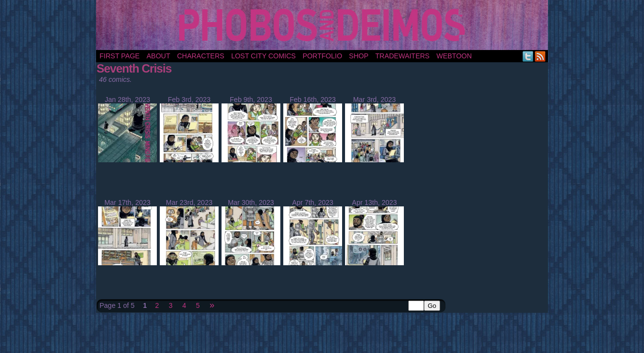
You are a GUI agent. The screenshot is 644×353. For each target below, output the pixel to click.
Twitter (528, 56)
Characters (200, 56)
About (158, 56)
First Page (120, 56)
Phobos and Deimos (324, 25)
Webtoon (454, 56)
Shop (359, 56)
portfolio (322, 56)
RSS (540, 56)
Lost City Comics (264, 56)
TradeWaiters (403, 56)
